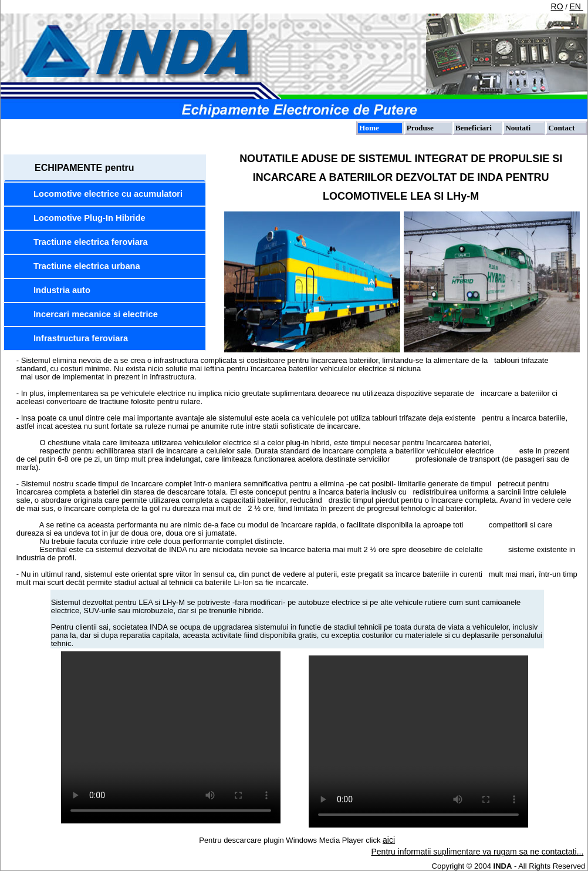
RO (557, 6)
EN (576, 6)
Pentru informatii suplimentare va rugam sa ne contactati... (478, 852)
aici (389, 840)
